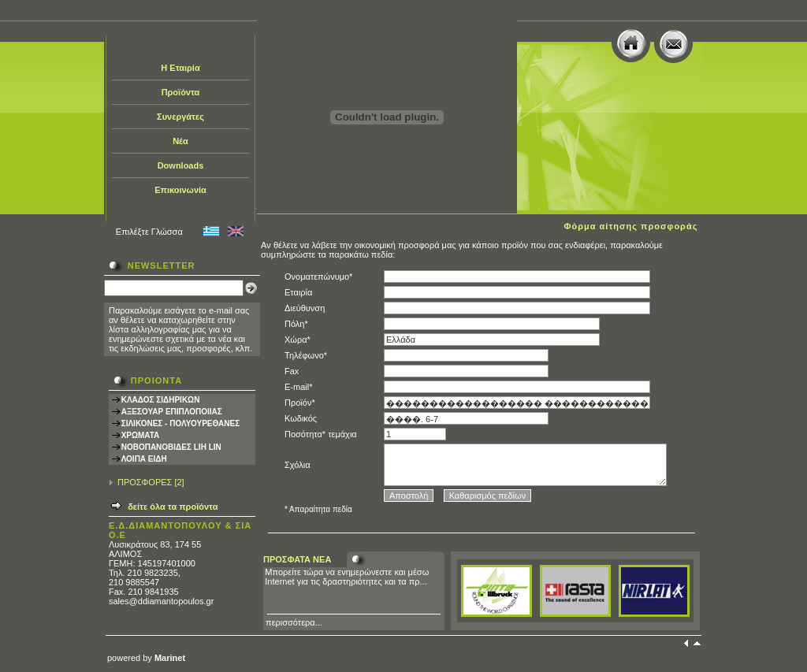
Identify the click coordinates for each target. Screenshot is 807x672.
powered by (146, 658)
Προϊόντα (181, 92)
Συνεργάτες (180, 117)
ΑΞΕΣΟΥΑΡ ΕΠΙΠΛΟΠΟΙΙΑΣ (172, 412)
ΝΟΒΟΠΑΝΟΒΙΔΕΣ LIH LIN (171, 447)
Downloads (181, 165)
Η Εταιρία (180, 68)
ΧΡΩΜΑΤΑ (141, 435)
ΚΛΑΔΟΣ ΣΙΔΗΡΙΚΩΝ (161, 400)
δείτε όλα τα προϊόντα (173, 507)
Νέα (180, 141)
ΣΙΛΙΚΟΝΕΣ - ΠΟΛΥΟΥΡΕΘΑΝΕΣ (180, 423)
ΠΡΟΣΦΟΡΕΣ (145, 482)
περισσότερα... (294, 622)
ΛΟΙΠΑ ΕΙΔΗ (144, 459)
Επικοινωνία (180, 190)
